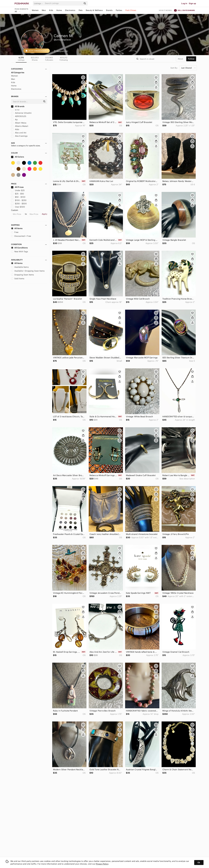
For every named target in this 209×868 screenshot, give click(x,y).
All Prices (17, 187)
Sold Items (18, 279)
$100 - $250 (19, 200)
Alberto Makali (20, 126)
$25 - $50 (18, 194)
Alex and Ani (19, 133)
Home (59, 10)
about (180, 59)
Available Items (20, 267)
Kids (51, 10)
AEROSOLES (19, 116)
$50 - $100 (18, 197)
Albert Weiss (19, 123)
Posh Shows (131, 10)
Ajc (15, 120)
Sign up (192, 3)
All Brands (18, 106)
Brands (109, 10)
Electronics (70, 10)
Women (35, 10)
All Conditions (19, 248)
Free (15, 232)
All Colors (18, 157)
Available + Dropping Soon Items (28, 271)
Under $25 (18, 190)
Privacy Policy (102, 864)
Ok (199, 863)
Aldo (15, 129)
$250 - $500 (19, 204)
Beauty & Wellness (94, 10)
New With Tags (20, 252)
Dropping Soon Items (23, 275)
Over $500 (18, 207)
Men (44, 10)
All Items (17, 228)
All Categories (18, 73)
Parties (119, 10)
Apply (44, 214)
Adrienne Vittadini (21, 113)
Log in (184, 3)
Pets (81, 10)
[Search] (63, 3)
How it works (165, 10)
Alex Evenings (19, 136)
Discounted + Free (21, 236)
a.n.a (15, 110)
